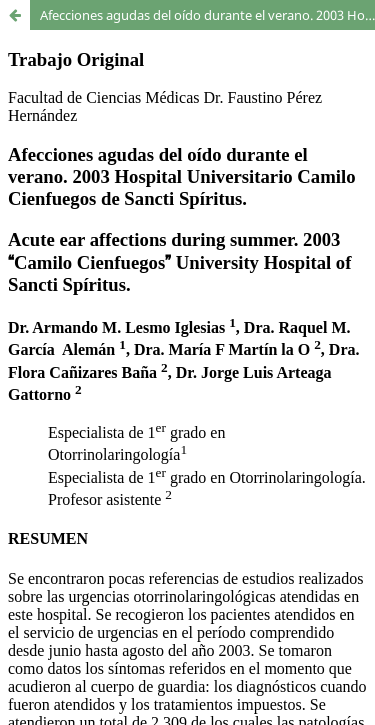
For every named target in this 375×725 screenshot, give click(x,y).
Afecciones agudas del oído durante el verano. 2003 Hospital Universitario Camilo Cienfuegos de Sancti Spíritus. (207, 15)
